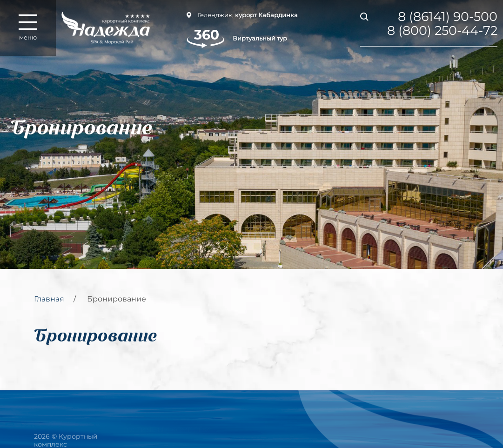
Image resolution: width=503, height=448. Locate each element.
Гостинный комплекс (168, 426)
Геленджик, (242, 15)
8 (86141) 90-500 (448, 17)
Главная (49, 299)
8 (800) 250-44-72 (442, 31)
